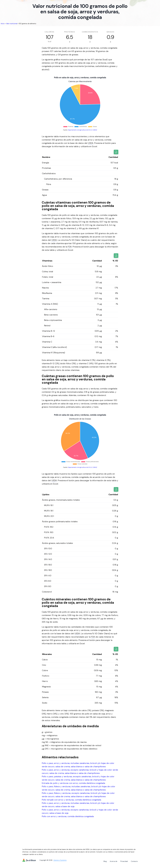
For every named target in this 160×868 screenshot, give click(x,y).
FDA (70, 247)
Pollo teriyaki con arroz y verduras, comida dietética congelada (71, 800)
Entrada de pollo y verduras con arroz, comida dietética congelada (73, 783)
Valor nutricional (12, 24)
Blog (105, 861)
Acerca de (114, 861)
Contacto (134, 861)
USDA (91, 143)
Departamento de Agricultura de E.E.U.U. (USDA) (82, 130)
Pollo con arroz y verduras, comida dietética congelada (68, 816)
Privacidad (124, 861)
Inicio (3, 24)
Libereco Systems (60, 860)
